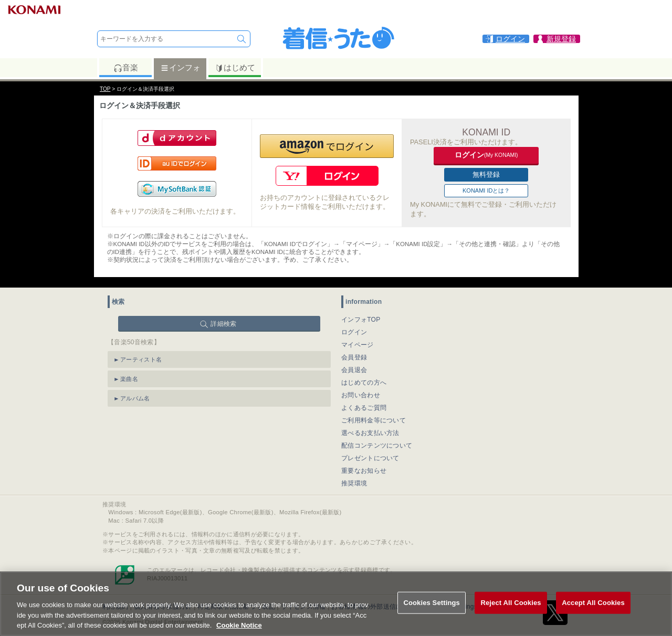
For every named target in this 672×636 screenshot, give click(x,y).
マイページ (358, 345)
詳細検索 (223, 324)
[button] (327, 146)
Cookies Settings (432, 603)
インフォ (180, 68)
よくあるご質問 (364, 408)
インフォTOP (361, 320)
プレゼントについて (370, 458)
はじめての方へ (364, 383)
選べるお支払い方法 (370, 433)
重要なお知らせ (364, 471)
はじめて (235, 68)
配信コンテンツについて (377, 446)
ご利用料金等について (374, 420)
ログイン (354, 332)
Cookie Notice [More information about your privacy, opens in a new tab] (239, 626)
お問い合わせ (361, 395)
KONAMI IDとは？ (486, 190)
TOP (105, 89)
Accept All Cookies (593, 603)
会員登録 (354, 357)
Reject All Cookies (511, 603)
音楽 (126, 68)
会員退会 (354, 370)
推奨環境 (354, 483)
